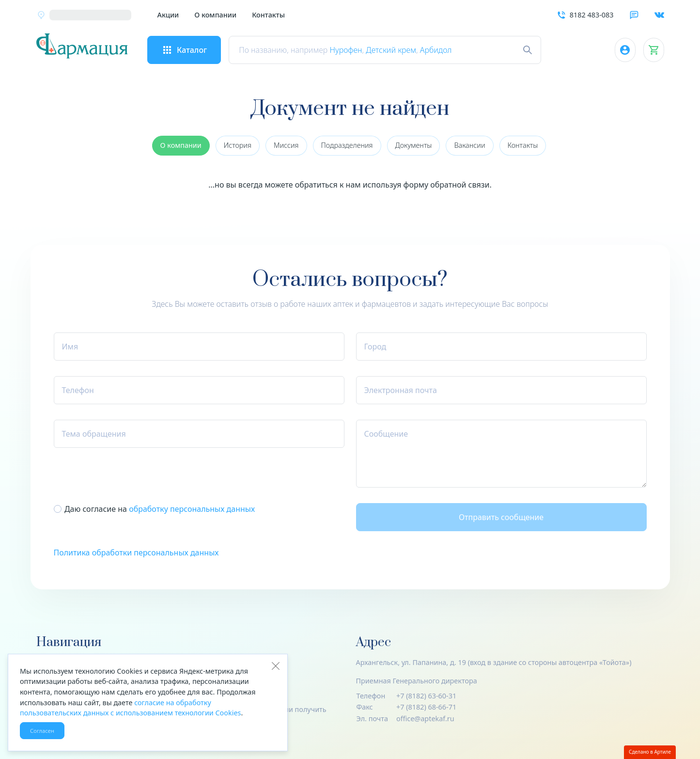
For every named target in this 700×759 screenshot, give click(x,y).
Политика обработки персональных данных (136, 553)
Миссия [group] (286, 145)
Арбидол (446, 50)
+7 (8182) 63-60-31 (426, 696)
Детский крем (401, 50)
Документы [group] (414, 145)
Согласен (42, 731)
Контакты (268, 15)
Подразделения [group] (347, 145)
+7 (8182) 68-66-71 (426, 707)
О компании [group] (181, 145)
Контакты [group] (523, 145)
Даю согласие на (160, 509)
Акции (168, 15)
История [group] (238, 145)
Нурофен (356, 50)
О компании (215, 15)
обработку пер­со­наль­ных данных (192, 509)
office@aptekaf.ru (425, 719)
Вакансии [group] (469, 145)
